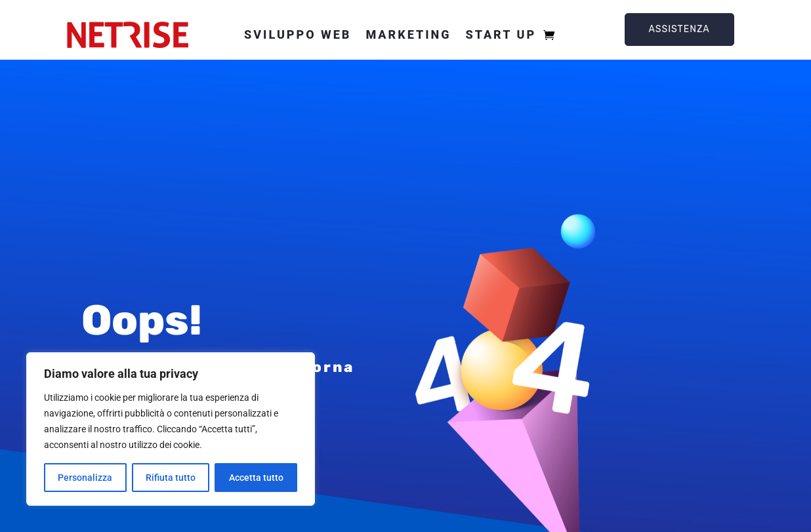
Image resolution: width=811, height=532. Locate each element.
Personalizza (85, 478)
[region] (171, 429)
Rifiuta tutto (171, 478)
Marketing (408, 34)
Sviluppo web (298, 34)
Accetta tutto (256, 478)
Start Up (501, 34)
